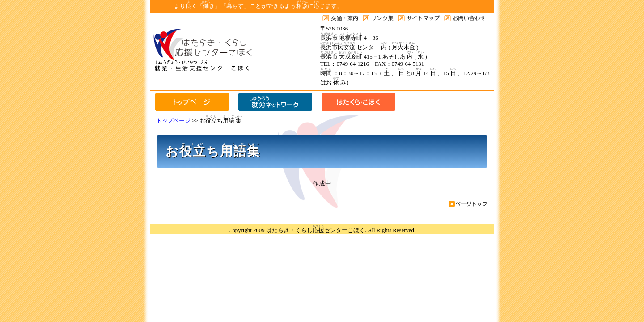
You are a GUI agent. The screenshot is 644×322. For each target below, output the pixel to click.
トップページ (173, 121)
